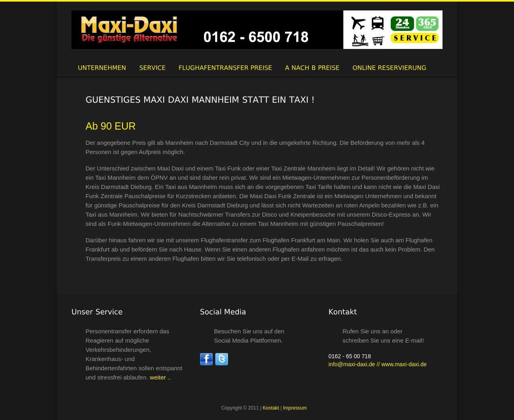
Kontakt (271, 408)
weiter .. (160, 377)
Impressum (295, 408)
